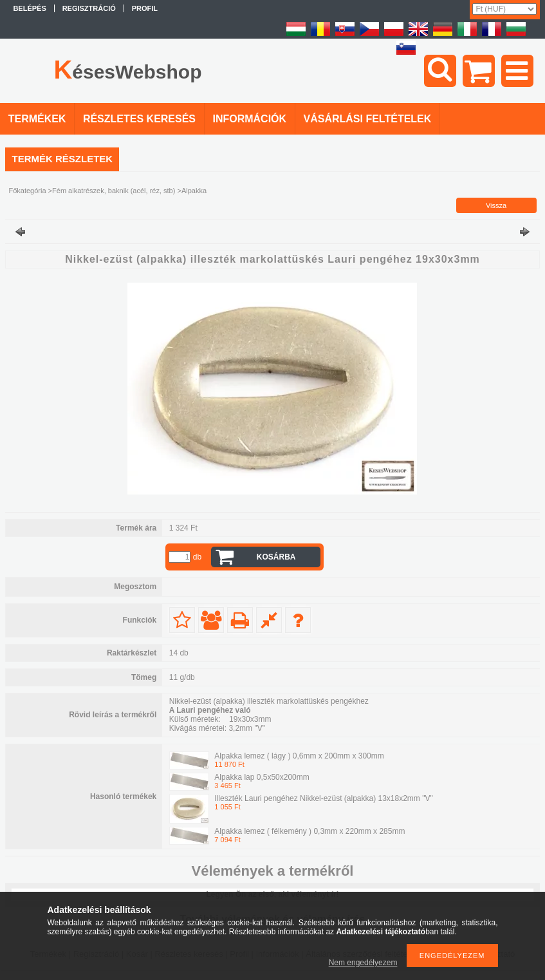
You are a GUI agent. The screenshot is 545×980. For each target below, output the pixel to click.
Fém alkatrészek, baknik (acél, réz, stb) (114, 191)
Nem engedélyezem (363, 963)
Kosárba (276, 557)
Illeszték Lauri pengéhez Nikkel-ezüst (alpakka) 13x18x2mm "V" (323, 798)
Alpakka (194, 191)
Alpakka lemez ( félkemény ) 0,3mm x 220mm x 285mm (309, 831)
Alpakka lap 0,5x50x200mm (262, 777)
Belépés (29, 8)
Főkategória (27, 191)
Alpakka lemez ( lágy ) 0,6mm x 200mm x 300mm (299, 756)
